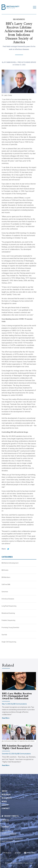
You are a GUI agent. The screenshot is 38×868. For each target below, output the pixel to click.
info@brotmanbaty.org (9, 833)
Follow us (5, 820)
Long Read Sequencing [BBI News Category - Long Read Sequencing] (9, 606)
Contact (6, 808)
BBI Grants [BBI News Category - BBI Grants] (5, 570)
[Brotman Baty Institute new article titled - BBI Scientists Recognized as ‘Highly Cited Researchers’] (19, 733)
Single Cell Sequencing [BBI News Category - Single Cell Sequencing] (9, 642)
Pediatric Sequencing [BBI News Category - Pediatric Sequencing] (8, 620)
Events (5, 805)
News (4, 801)
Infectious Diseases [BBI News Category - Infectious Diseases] (8, 599)
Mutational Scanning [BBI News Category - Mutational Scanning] (8, 613)
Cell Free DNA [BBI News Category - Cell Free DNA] (6, 584)
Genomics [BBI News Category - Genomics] (5, 592)
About (5, 791)
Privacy (26, 863)
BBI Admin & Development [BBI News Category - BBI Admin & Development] (10, 563)
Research (6, 795)
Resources (7, 798)
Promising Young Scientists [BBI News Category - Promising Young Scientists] (10, 627)
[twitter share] (8, 549)
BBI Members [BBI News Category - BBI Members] (6, 577)
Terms (31, 863)
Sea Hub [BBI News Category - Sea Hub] (4, 635)
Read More (6, 718)
